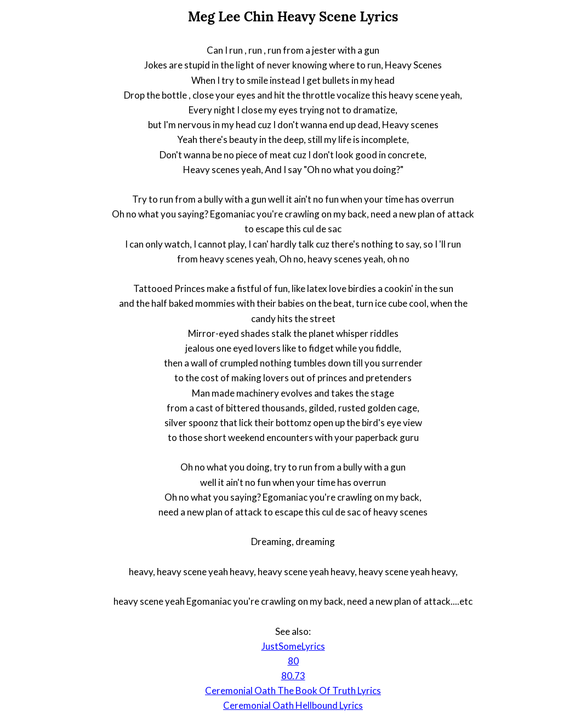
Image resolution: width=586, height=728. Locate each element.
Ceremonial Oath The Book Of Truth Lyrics (293, 690)
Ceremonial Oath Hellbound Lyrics (293, 705)
